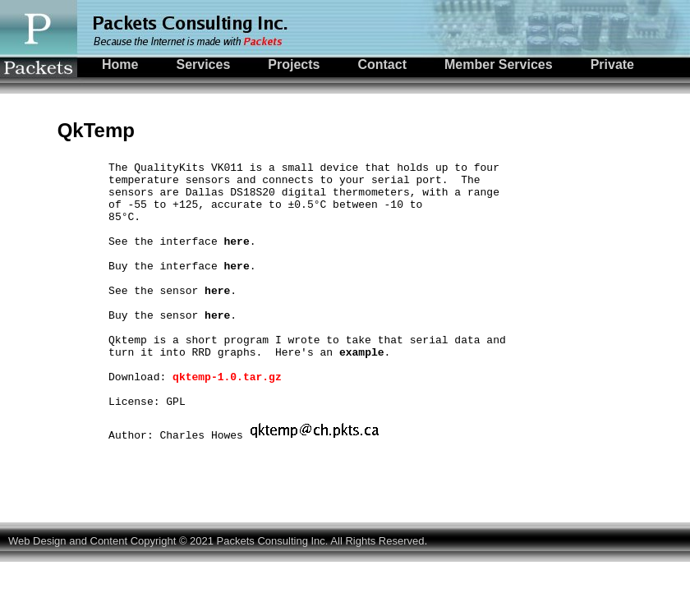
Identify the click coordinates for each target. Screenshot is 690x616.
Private (612, 64)
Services (203, 64)
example (362, 391)
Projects (294, 64)
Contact (382, 64)
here (236, 258)
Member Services (499, 64)
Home (120, 64)
